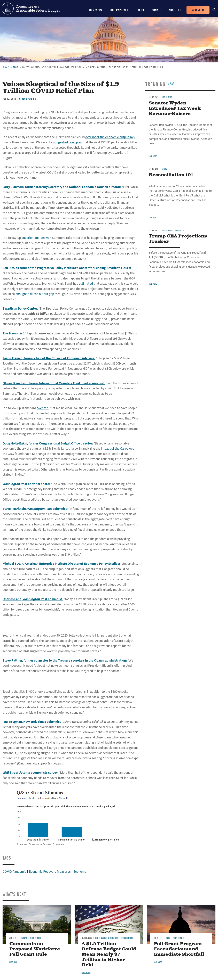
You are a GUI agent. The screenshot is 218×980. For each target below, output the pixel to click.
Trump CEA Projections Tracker (178, 239)
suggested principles (68, 142)
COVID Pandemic (14, 872)
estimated (86, 283)
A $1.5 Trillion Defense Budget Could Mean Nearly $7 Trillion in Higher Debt (109, 954)
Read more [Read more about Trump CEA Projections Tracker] (153, 284)
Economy (80, 872)
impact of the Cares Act (117, 448)
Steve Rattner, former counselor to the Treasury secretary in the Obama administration (64, 661)
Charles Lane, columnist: (33, 599)
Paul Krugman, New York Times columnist (32, 722)
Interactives (119, 10)
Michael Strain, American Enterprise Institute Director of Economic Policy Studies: (61, 564)
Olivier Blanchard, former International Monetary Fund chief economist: (54, 383)
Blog (15, 67)
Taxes (170, 97)
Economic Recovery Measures (50, 872)
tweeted (42, 408)
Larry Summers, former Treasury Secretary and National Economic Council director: (62, 187)
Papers (164, 169)
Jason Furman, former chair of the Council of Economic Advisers (49, 358)
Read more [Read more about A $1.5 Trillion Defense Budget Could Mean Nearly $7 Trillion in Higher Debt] (86, 973)
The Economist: (14, 333)
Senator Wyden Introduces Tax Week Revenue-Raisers (175, 108)
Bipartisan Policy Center (20, 309)
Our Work (96, 10)
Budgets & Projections (177, 230)
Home (6, 67)
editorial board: (26, 484)
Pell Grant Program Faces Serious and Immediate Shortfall (179, 949)
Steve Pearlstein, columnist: (35, 509)
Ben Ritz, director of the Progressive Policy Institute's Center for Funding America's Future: (67, 268)
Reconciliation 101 (171, 175)
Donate (156, 10)
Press (140, 10)
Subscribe (198, 10)
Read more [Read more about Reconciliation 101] (153, 217)
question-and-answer (36, 238)
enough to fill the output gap (35, 294)
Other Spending (28, 99)
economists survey (30, 773)
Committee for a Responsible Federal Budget (31, 9)
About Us (175, 10)
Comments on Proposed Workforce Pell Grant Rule (35, 949)
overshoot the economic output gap (110, 137)
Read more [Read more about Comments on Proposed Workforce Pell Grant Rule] (13, 962)
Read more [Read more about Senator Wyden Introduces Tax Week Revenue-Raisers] (153, 156)
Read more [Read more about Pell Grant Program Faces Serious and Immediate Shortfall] (158, 962)
